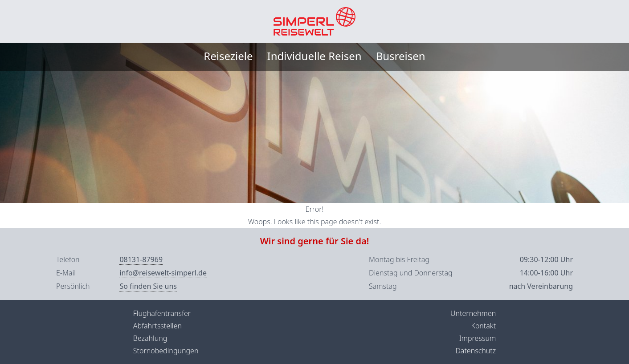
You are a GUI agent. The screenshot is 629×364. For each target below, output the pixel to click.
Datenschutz (476, 351)
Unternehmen (473, 313)
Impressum (478, 338)
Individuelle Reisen (314, 56)
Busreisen (401, 56)
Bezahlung (150, 338)
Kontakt (483, 326)
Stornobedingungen (166, 351)
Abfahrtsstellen (157, 326)
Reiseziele (228, 56)
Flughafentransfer (162, 313)
